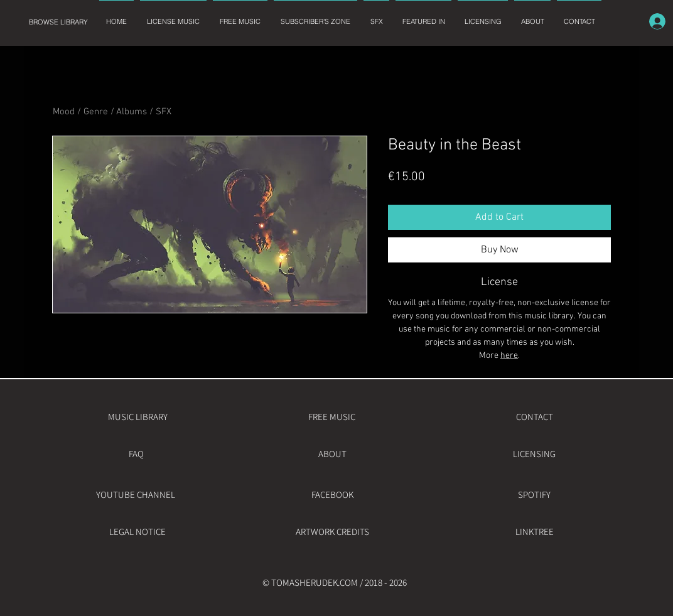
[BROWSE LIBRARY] (58, 22)
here (509, 356)
